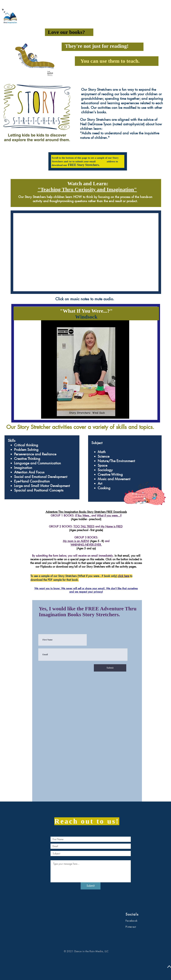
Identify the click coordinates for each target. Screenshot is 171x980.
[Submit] (110, 668)
